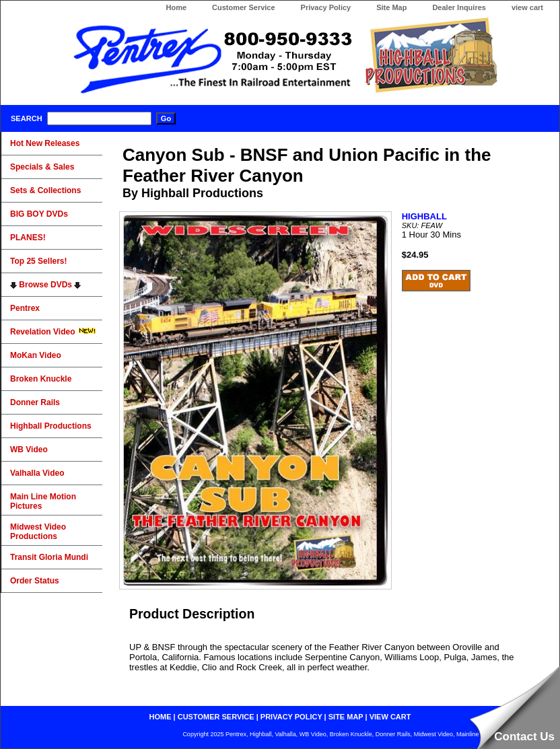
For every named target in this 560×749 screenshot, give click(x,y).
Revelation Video (53, 332)
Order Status (35, 581)
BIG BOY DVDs (39, 214)
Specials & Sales (42, 167)
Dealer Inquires (459, 7)
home (161, 717)
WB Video (29, 450)
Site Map (391, 7)
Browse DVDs (45, 285)
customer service (216, 717)
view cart (527, 7)
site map (346, 717)
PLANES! (28, 238)
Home (176, 7)
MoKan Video (36, 355)
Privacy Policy (326, 7)
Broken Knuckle (41, 379)
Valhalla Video (37, 473)
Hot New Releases (45, 143)
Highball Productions (51, 426)
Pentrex (25, 308)
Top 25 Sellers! (38, 261)
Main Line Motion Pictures (43, 501)
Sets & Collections (45, 190)
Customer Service (244, 7)
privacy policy (291, 717)
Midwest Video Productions (38, 532)
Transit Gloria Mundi (49, 557)
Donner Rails (35, 402)
